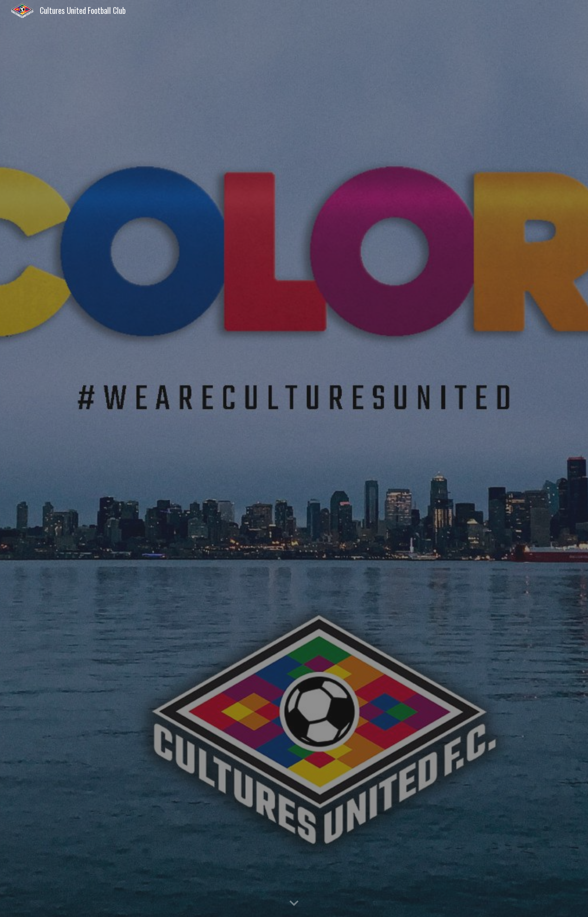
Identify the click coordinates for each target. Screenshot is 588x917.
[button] (294, 903)
